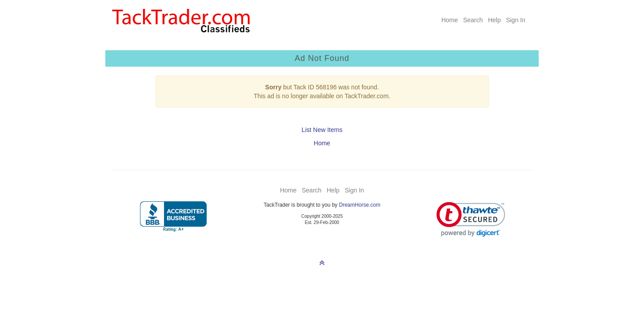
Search (473, 20)
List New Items (322, 130)
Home (450, 20)
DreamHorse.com (360, 205)
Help (494, 20)
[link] (471, 219)
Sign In (516, 20)
